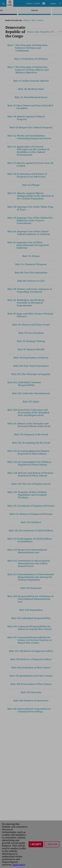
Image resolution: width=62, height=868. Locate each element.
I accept (36, 844)
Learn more (18, 865)
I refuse (52, 844)
